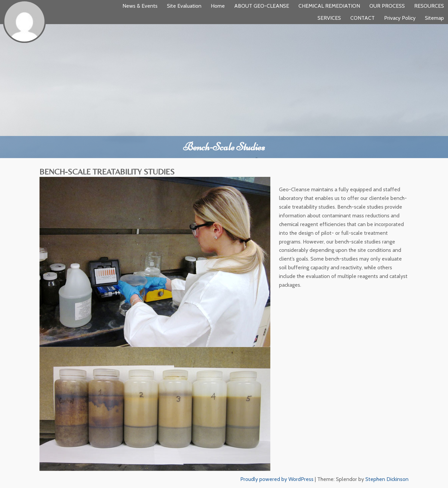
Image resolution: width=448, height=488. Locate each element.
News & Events (140, 6)
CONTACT (363, 18)
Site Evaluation (184, 6)
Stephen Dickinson (387, 479)
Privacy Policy (400, 18)
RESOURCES (429, 6)
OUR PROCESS (387, 6)
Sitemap (434, 18)
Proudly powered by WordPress (277, 479)
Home (218, 6)
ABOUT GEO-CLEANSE (262, 6)
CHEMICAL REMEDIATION (329, 6)
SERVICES (329, 18)
